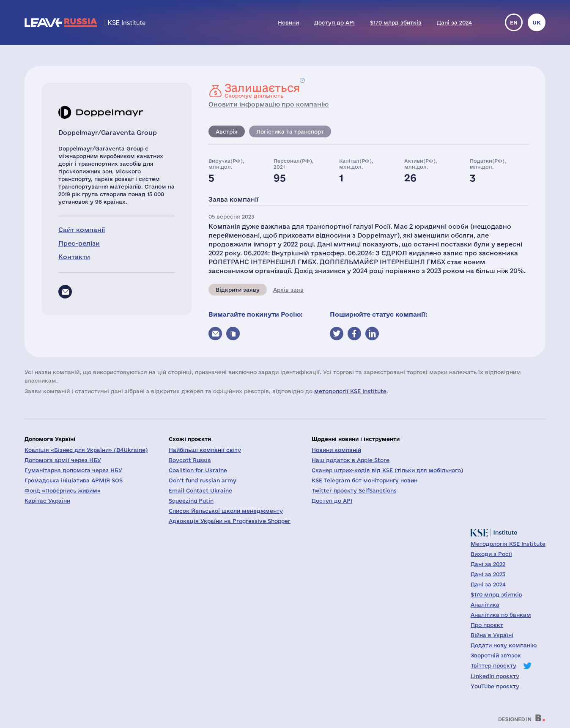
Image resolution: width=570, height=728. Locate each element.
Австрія (227, 131)
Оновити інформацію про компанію (269, 104)
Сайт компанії (82, 230)
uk (537, 22)
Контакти (74, 257)
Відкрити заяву (238, 290)
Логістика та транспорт (290, 131)
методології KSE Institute (350, 391)
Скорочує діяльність (262, 90)
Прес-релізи (79, 243)
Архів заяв (288, 290)
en (514, 22)
